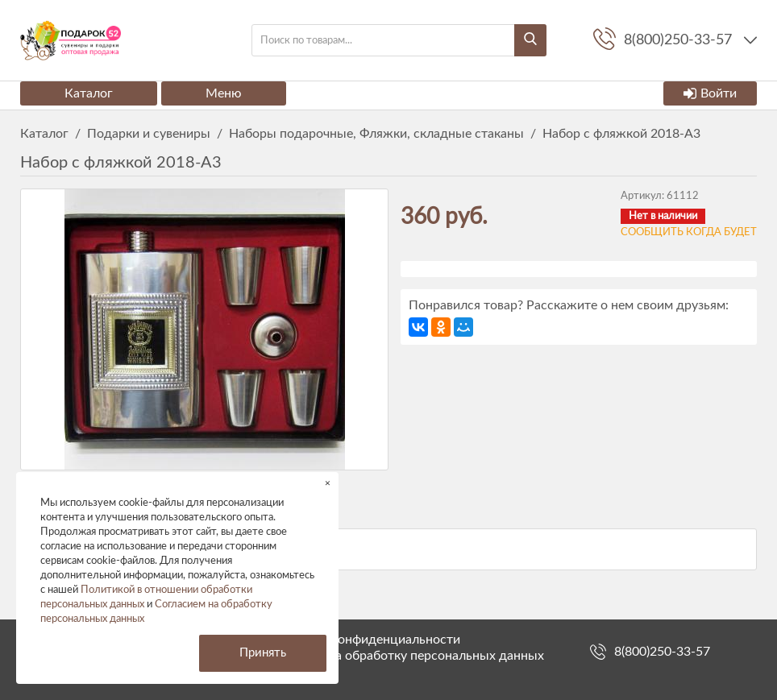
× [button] (328, 483)
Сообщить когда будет (689, 232)
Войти (710, 93)
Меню (224, 93)
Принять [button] (263, 653)
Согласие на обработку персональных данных (407, 656)
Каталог (89, 93)
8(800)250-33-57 (662, 652)
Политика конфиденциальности (365, 640)
